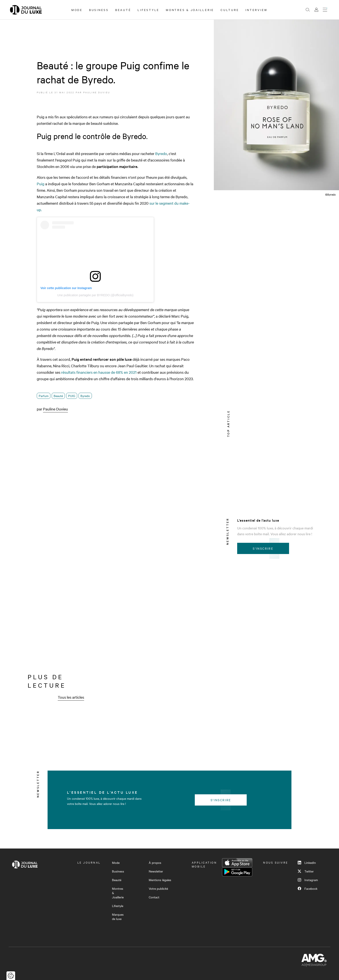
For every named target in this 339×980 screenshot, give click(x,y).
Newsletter (156, 871)
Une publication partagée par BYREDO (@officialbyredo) (95, 295)
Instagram (308, 880)
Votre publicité (158, 888)
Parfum (44, 396)
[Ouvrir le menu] (325, 10)
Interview (257, 10)
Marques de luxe (118, 917)
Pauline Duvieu (97, 92)
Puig (41, 184)
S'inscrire (263, 548)
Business (99, 10)
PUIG (72, 396)
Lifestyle (148, 10)
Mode (77, 10)
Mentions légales (160, 880)
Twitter (306, 871)
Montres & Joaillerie (190, 10)
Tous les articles (71, 697)
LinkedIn (307, 863)
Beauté (123, 10)
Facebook (308, 888)
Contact (154, 897)
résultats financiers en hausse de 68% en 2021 (99, 372)
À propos (155, 863)
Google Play (237, 872)
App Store (237, 863)
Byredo (161, 153)
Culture (230, 10)
